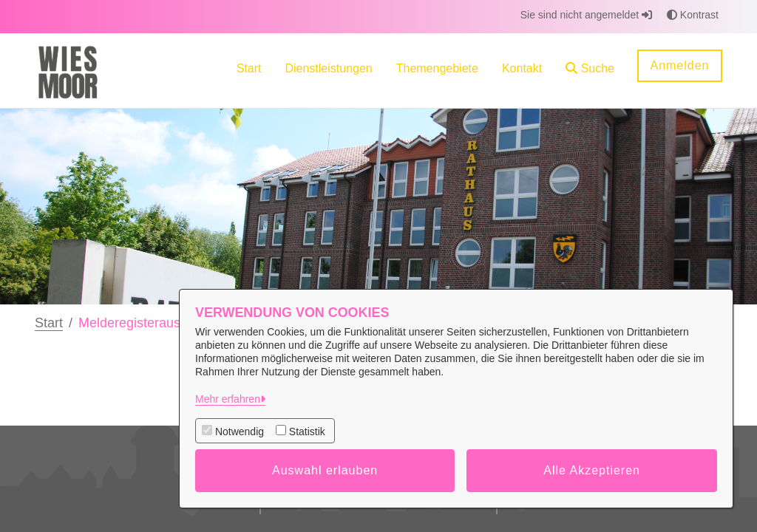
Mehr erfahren (228, 399)
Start (49, 323)
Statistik (307, 432)
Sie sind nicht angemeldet (586, 15)
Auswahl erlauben (325, 470)
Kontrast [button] (693, 15)
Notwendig (240, 432)
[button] (590, 71)
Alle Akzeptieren (592, 470)
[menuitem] (249, 71)
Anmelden (679, 65)
